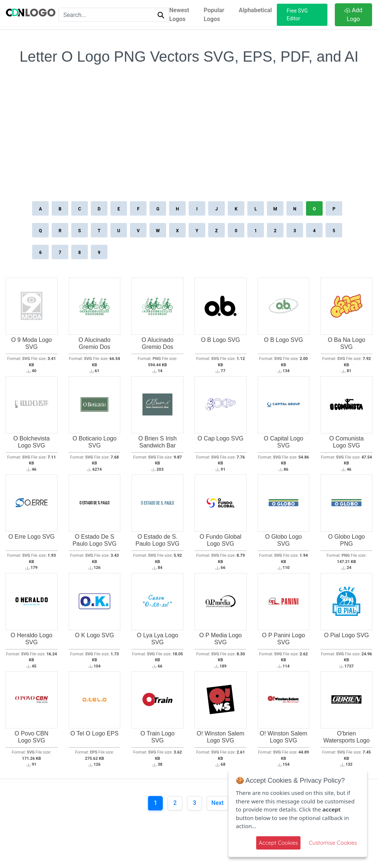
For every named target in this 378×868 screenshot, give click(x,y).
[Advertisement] (189, 144)
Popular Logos (214, 15)
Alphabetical (255, 10)
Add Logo (353, 15)
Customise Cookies (333, 843)
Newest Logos (179, 15)
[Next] (218, 803)
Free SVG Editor (297, 15)
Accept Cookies (279, 843)
